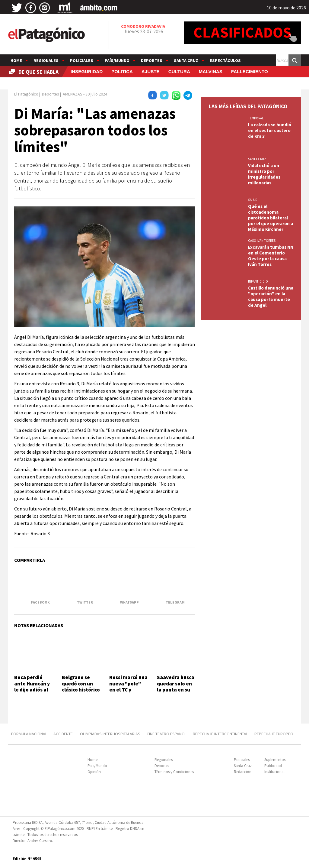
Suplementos (275, 760)
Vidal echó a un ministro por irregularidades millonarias (264, 174)
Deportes (152, 60)
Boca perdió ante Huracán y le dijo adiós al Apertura (32, 687)
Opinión (94, 772)
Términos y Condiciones (174, 772)
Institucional (274, 772)
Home (16, 60)
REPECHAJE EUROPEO (274, 734)
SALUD (253, 200)
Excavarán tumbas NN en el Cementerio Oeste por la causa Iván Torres (271, 256)
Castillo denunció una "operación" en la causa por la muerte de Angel (271, 296)
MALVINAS (211, 71)
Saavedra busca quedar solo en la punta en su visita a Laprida (176, 687)
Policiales (82, 60)
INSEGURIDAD (87, 71)
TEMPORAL (256, 118)
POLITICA (122, 71)
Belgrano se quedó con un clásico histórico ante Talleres (81, 687)
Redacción (243, 772)
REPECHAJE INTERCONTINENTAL (220, 734)
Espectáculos (225, 60)
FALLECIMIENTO (250, 71)
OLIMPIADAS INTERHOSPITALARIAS (110, 734)
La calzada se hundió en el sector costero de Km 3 (270, 130)
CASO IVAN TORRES (262, 241)
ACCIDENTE (64, 734)
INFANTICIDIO (258, 281)
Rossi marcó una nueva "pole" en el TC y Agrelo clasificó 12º (128, 690)
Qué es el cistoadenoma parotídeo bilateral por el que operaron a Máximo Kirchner (271, 218)
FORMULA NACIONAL (29, 734)
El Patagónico (26, 94)
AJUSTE (151, 71)
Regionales (46, 60)
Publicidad (273, 766)
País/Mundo (117, 60)
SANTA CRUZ (257, 159)
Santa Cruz (186, 60)
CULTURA (179, 71)
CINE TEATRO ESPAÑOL (167, 734)
